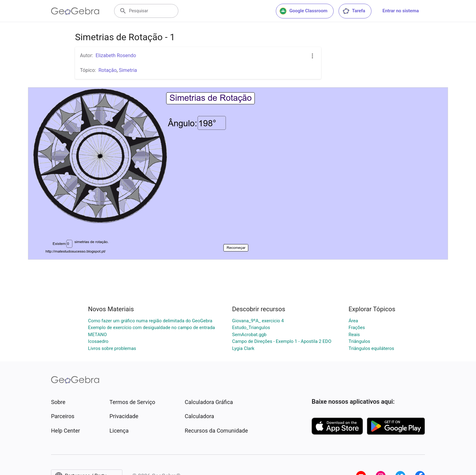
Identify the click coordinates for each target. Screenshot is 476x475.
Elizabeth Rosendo (116, 55)
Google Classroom (303, 11)
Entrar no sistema (401, 11)
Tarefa (354, 11)
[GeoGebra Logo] (75, 11)
